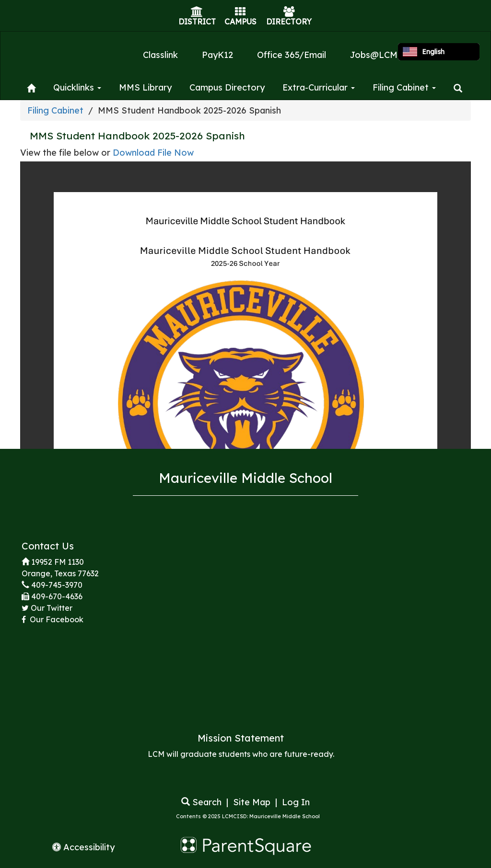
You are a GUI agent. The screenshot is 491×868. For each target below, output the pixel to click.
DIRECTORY (289, 22)
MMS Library (145, 87)
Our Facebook (56, 619)
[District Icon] (197, 12)
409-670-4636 (57, 596)
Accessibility (83, 847)
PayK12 (217, 55)
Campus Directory (227, 87)
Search (201, 802)
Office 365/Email (292, 55)
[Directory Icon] (289, 12)
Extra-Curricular (319, 87)
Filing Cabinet (404, 87)
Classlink (160, 55)
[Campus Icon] (240, 12)
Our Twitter (52, 608)
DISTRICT (197, 22)
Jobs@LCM (374, 55)
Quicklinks (77, 87)
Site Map (252, 802)
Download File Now (153, 153)
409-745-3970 (57, 585)
